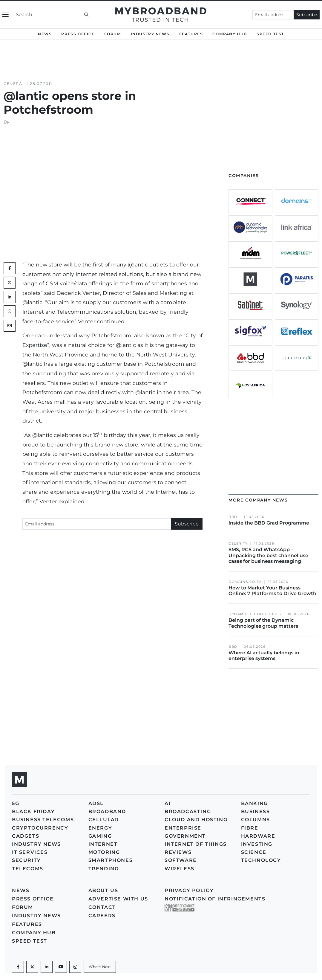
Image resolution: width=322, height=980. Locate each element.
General (14, 84)
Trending (104, 869)
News (45, 34)
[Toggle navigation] (6, 15)
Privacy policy (189, 890)
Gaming (100, 836)
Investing (257, 844)
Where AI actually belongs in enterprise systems (264, 656)
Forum (113, 34)
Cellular (104, 820)
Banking (254, 803)
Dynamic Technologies (255, 614)
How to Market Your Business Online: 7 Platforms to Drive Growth (273, 591)
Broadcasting (188, 811)
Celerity (238, 544)
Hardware (258, 836)
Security (26, 860)
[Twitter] (10, 283)
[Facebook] (18, 967)
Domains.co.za (245, 582)
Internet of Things (196, 844)
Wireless (180, 869)
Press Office (78, 34)
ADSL (96, 803)
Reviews (178, 852)
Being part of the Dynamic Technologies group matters (263, 623)
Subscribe (307, 15)
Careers (102, 916)
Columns (256, 820)
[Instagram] (75, 967)
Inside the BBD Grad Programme (269, 523)
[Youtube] (61, 967)
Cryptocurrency (40, 828)
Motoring (104, 852)
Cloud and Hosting (196, 820)
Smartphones (111, 860)
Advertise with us (118, 899)
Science (254, 852)
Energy (100, 828)
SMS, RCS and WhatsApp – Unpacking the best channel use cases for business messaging (268, 555)
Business (256, 811)
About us (103, 890)
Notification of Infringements (215, 899)
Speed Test (270, 34)
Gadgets (26, 836)
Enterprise (183, 828)
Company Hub (230, 34)
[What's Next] (100, 967)
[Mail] (10, 326)
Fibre (250, 828)
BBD (233, 517)
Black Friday (33, 811)
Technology (261, 860)
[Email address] (273, 15)
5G (16, 803)
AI (168, 803)
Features (191, 34)
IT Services (30, 852)
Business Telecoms (43, 820)
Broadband (107, 811)
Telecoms (28, 869)
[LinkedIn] (10, 297)
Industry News (150, 34)
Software (181, 860)
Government (185, 836)
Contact (102, 907)
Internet (103, 844)
